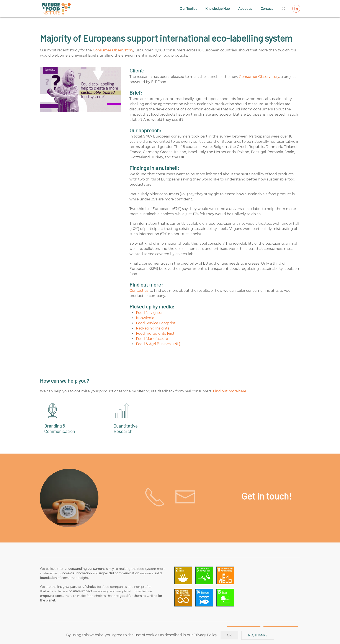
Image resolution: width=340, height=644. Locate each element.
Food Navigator (149, 313)
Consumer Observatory (113, 50)
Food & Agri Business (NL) (158, 344)
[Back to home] (56, 9)
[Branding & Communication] (66, 418)
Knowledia (145, 318)
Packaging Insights (153, 328)
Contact (267, 9)
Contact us (139, 291)
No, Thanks (258, 635)
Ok (229, 635)
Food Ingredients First (155, 333)
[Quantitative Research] (135, 418)
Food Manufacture (152, 339)
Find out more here (230, 391)
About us (245, 9)
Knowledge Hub (217, 9)
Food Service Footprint (156, 323)
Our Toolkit (188, 9)
